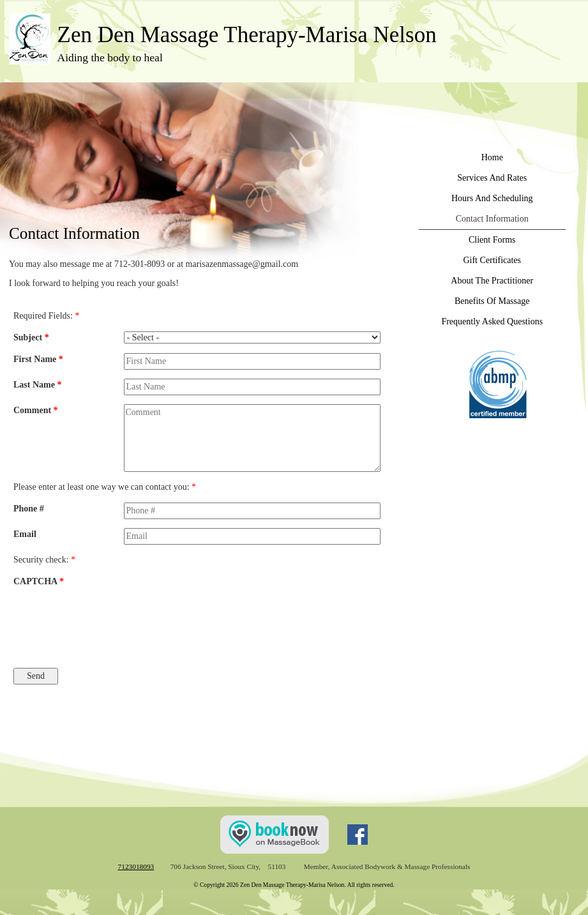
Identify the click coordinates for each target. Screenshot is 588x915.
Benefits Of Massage (492, 301)
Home (492, 157)
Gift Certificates (492, 260)
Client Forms (492, 240)
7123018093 (136, 866)
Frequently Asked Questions (492, 321)
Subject (31, 337)
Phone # (29, 509)
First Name (38, 359)
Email (25, 534)
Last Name (37, 385)
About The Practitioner (492, 281)
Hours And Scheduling (492, 198)
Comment (36, 410)
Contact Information (492, 219)
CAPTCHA (39, 581)
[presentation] (176, 621)
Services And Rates (492, 178)
